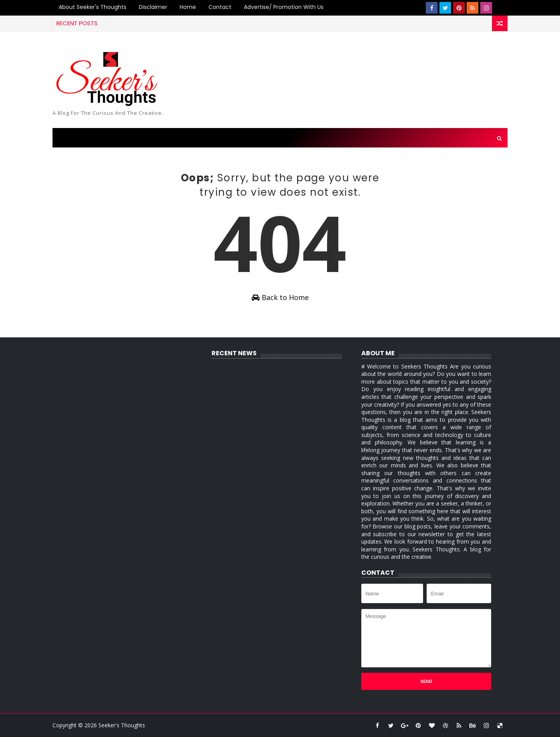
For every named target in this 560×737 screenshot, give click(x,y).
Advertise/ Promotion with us (284, 7)
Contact (220, 7)
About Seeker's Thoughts (93, 7)
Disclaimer (153, 7)
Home (188, 7)
